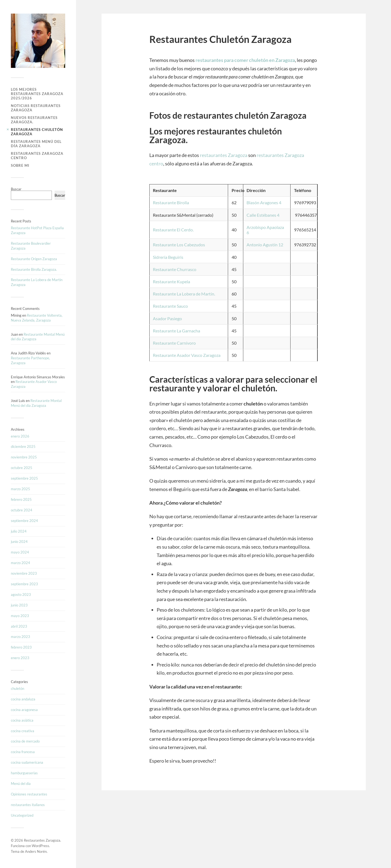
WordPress (40, 846)
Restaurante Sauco (170, 306)
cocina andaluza (23, 699)
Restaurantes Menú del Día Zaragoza (36, 144)
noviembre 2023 (24, 573)
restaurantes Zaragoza (224, 155)
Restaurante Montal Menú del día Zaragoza (36, 403)
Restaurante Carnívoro (174, 343)
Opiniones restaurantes (29, 794)
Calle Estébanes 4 (263, 215)
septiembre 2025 (24, 478)
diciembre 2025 (23, 446)
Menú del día (21, 784)
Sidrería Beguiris (168, 257)
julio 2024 (19, 531)
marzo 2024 (21, 563)
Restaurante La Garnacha (176, 331)
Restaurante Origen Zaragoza (34, 259)
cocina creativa (23, 731)
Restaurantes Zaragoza (42, 840)
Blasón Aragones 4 (264, 202)
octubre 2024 (22, 510)
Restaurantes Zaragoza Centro (37, 156)
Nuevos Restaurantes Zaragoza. (34, 120)
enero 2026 (20, 436)
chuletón (18, 688)
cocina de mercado (25, 741)
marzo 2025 (21, 489)
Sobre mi (20, 165)
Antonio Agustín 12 (265, 245)
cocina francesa (23, 752)
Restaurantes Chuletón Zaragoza (37, 132)
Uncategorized (22, 815)
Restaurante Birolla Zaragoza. (34, 269)
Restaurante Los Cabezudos (179, 245)
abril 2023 (19, 626)
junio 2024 (19, 542)
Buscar (16, 189)
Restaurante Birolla (171, 202)
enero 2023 (20, 658)
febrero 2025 (21, 499)
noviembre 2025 (24, 457)
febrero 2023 (21, 647)
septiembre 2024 (24, 521)
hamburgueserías (24, 773)
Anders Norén (36, 851)
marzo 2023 (21, 637)
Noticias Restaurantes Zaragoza (36, 108)
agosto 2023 (21, 595)
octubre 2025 (22, 468)
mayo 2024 (20, 552)
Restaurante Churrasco (175, 269)
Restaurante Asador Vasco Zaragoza (187, 355)
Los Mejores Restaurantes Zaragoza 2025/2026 (37, 94)
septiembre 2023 (24, 584)
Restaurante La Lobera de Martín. (184, 294)
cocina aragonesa (24, 710)
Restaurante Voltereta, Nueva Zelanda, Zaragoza (37, 318)
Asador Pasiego (167, 318)
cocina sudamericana (27, 762)
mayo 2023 (20, 616)
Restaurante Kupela (171, 282)
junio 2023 (19, 605)
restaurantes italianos (28, 805)
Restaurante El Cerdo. (173, 230)
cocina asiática (22, 720)
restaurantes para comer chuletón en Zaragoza (245, 60)
